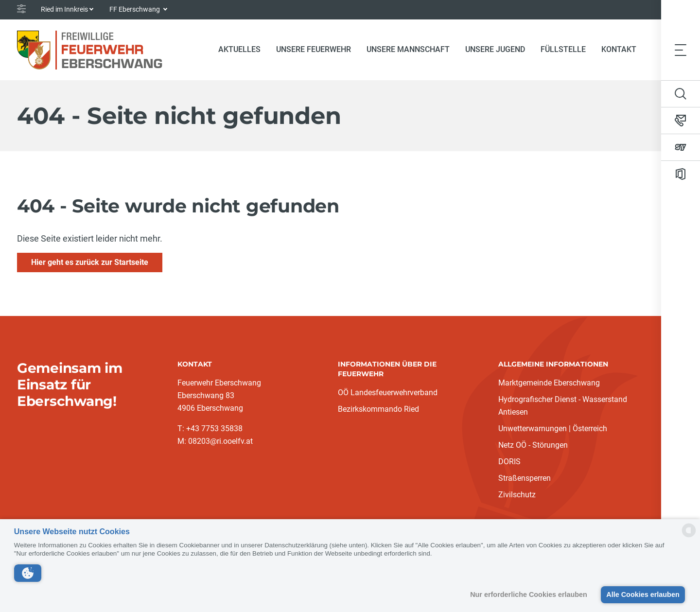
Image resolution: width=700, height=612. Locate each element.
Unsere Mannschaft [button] (408, 49)
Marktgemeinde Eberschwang (549, 383)
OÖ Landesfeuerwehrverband (388, 393)
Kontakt (619, 49)
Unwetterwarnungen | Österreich (553, 428)
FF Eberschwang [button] (135, 9)
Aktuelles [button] (239, 49)
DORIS (509, 462)
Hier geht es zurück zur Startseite (90, 262)
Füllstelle (563, 49)
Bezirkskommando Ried (378, 409)
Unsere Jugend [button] (495, 49)
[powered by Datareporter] (689, 536)
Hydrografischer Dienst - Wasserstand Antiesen (563, 406)
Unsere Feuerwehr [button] (314, 49)
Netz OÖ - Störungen (533, 445)
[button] (28, 573)
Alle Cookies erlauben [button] (643, 595)
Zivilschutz (517, 495)
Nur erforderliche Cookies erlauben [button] (529, 595)
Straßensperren (525, 478)
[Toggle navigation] (681, 50)
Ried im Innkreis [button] (64, 9)
